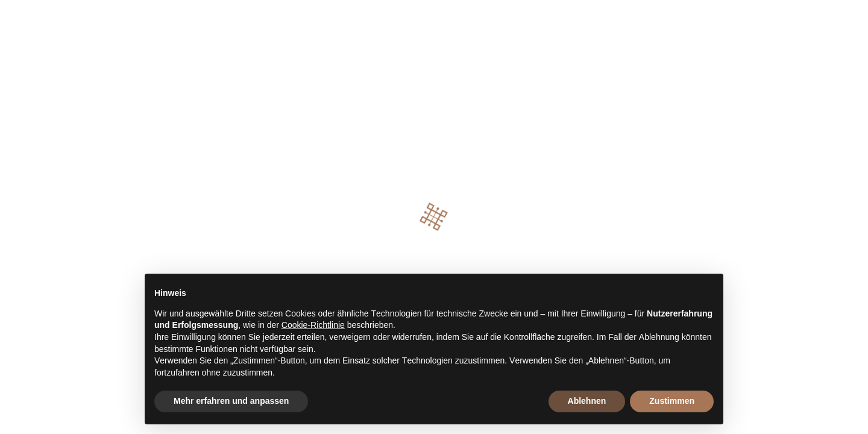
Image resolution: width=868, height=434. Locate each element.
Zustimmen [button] (672, 401)
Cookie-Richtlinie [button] (313, 325)
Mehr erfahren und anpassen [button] (231, 401)
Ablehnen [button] (587, 401)
